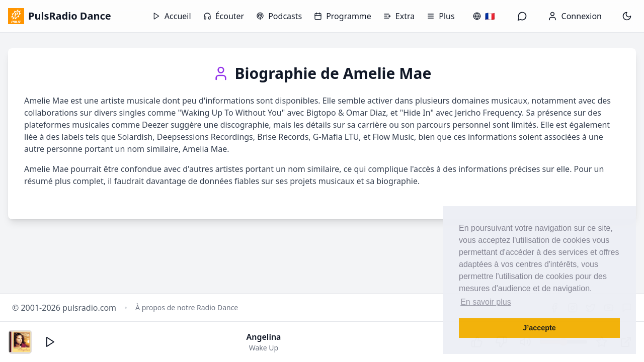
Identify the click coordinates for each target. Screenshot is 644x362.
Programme (343, 16)
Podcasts (279, 16)
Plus (440, 16)
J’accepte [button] (539, 328)
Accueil (172, 16)
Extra (399, 16)
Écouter (224, 16)
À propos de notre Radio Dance (187, 307)
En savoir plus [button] (486, 302)
